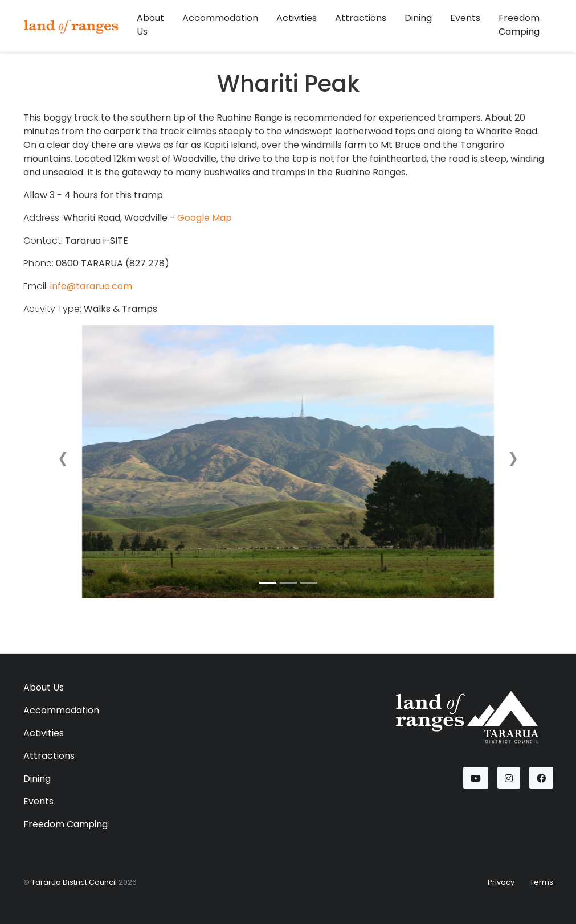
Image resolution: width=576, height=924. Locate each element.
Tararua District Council (74, 882)
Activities (297, 18)
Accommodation (220, 18)
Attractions (361, 18)
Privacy (501, 882)
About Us (150, 25)
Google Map (205, 218)
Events (465, 18)
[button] (63, 462)
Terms (542, 882)
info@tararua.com (91, 286)
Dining (418, 18)
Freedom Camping (519, 25)
